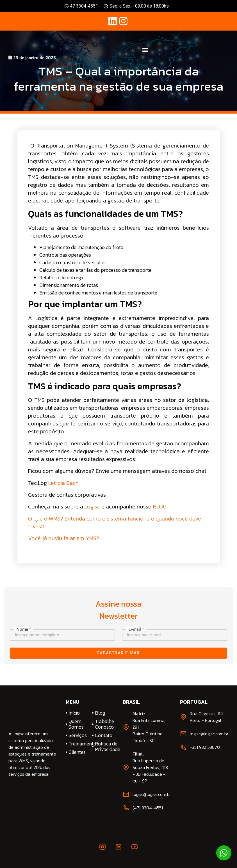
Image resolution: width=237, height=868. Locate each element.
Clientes (77, 752)
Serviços (78, 735)
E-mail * (136, 629)
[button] (145, 50)
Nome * (24, 629)
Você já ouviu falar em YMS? (64, 538)
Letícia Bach (63, 483)
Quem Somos (76, 724)
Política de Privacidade (105, 747)
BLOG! (160, 506)
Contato (104, 735)
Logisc (92, 506)
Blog (100, 713)
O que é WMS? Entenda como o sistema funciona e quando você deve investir (115, 522)
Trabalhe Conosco (104, 724)
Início (74, 713)
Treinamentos (78, 744)
